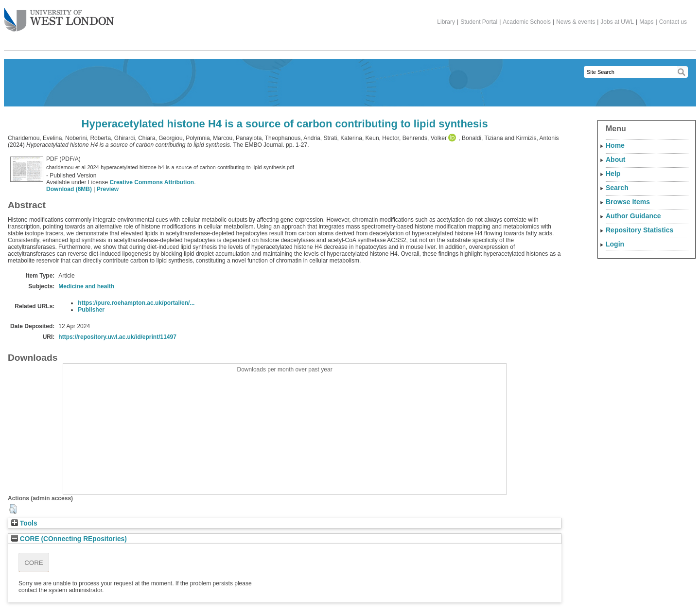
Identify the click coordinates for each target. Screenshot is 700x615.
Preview (108, 189)
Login (615, 244)
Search (617, 188)
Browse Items (628, 202)
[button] (13, 509)
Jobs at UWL (617, 22)
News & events (576, 22)
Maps (646, 22)
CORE (34, 563)
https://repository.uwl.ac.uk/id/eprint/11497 (117, 337)
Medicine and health (86, 286)
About (615, 159)
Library (446, 22)
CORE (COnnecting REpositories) (69, 539)
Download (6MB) (69, 189)
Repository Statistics (639, 230)
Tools (24, 523)
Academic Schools (527, 22)
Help (613, 174)
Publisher (91, 310)
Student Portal (479, 22)
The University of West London (59, 16)
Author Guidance (633, 216)
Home (615, 145)
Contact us (673, 22)
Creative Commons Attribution (152, 182)
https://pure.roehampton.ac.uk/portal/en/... (136, 303)
